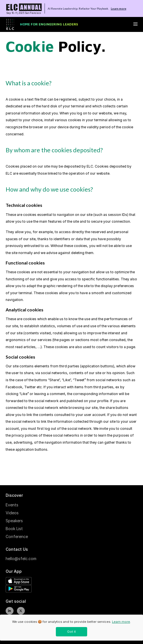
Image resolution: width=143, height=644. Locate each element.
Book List (14, 529)
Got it (71, 632)
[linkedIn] (10, 611)
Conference (17, 536)
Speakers (14, 521)
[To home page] (24, 9)
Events (12, 505)
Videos (12, 513)
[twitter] (21, 611)
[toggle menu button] (135, 25)
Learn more (119, 8)
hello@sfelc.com (20, 559)
